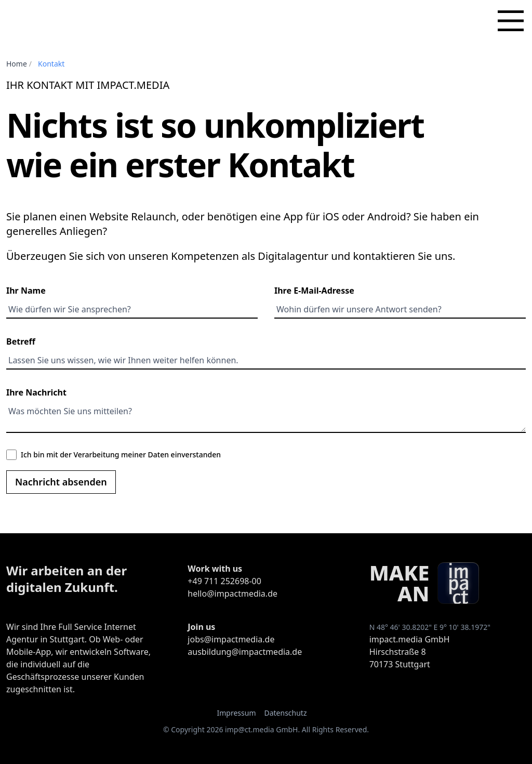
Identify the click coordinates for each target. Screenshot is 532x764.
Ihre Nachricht (36, 392)
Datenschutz (285, 713)
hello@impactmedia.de (232, 594)
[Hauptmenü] (511, 21)
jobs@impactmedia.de (231, 639)
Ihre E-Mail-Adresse (314, 291)
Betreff (21, 341)
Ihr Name (26, 291)
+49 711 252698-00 (224, 581)
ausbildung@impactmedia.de (245, 652)
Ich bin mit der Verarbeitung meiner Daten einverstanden (121, 455)
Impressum (236, 713)
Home (17, 64)
